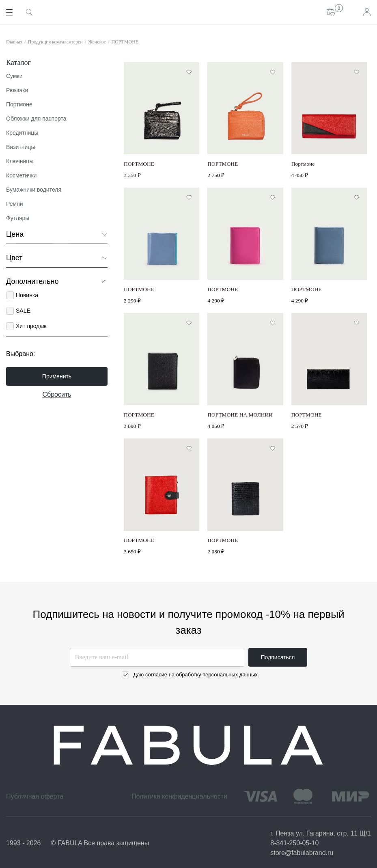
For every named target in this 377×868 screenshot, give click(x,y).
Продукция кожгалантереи (55, 42)
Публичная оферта (35, 796)
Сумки (14, 76)
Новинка (27, 295)
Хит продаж (31, 326)
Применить (57, 376)
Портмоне (19, 104)
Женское (97, 42)
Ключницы (20, 161)
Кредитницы (22, 133)
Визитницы (20, 147)
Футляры (18, 218)
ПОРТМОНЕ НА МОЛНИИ (240, 415)
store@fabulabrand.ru (302, 853)
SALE (23, 311)
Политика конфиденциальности (179, 796)
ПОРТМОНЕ (125, 42)
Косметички (21, 175)
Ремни (15, 204)
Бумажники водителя (34, 190)
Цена (57, 234)
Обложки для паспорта (36, 119)
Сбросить (57, 394)
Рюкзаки (17, 90)
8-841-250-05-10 (294, 843)
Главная (14, 42)
